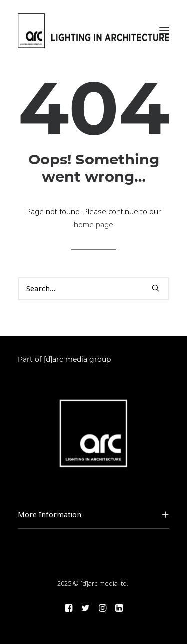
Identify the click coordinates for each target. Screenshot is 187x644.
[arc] (93, 31)
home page (93, 225)
